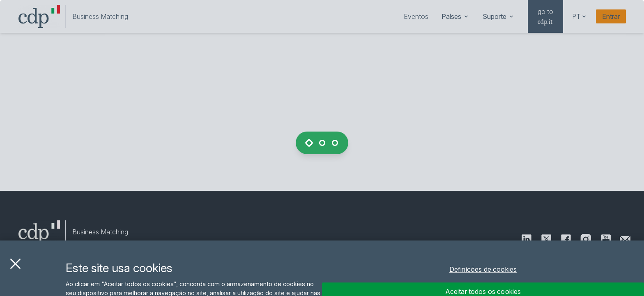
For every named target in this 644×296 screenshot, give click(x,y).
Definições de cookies (483, 277)
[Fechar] (15, 271)
